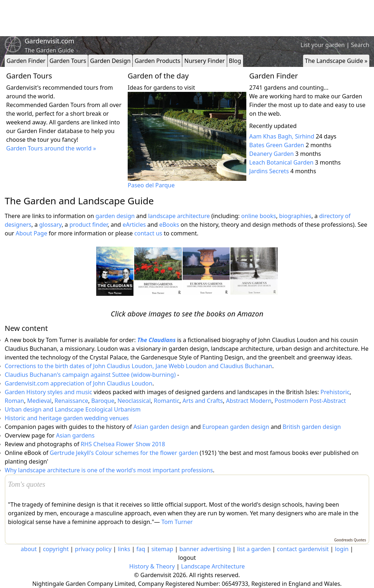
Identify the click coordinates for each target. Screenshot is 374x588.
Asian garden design (161, 427)
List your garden (323, 45)
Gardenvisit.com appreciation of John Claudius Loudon (78, 383)
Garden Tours (68, 61)
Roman (14, 401)
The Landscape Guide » (336, 61)
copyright (56, 549)
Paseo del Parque (151, 185)
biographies (295, 216)
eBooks (169, 225)
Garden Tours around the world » (51, 148)
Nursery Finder (204, 61)
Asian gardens (75, 435)
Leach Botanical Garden (281, 162)
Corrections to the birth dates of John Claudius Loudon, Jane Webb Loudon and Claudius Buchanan (139, 366)
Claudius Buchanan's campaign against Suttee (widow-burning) (90, 375)
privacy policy (93, 549)
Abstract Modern (249, 401)
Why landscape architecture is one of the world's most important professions (109, 470)
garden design (116, 216)
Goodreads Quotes (350, 540)
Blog (235, 61)
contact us (148, 233)
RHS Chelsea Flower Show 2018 (123, 444)
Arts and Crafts (203, 401)
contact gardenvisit (303, 549)
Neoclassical (134, 401)
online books (259, 216)
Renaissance (71, 401)
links (124, 549)
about (29, 549)
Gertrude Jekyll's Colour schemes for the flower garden (124, 453)
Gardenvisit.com (49, 41)
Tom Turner (177, 522)
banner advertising (205, 549)
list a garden (254, 549)
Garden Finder (26, 61)
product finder (89, 225)
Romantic (167, 401)
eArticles (134, 225)
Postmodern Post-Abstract (310, 401)
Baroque (103, 401)
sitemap (162, 549)
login (342, 549)
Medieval (39, 401)
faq (141, 549)
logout (187, 558)
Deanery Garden (271, 154)
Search (360, 45)
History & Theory (152, 566)
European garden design (236, 427)
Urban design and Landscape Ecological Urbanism (73, 409)
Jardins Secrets (269, 171)
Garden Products (157, 61)
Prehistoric (335, 392)
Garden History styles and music (48, 392)
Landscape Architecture (213, 566)
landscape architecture (179, 216)
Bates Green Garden (277, 145)
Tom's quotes (27, 484)
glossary (50, 225)
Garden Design (110, 61)
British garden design (312, 427)
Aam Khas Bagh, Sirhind (282, 136)
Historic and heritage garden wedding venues (67, 418)
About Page (31, 233)
